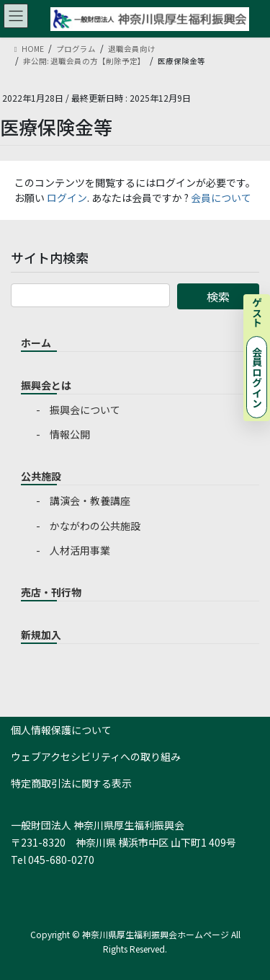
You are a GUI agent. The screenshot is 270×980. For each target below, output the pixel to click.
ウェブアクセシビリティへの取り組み (96, 756)
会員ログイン (257, 377)
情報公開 (70, 434)
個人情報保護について (61, 730)
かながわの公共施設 (95, 526)
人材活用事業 (80, 550)
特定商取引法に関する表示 (71, 783)
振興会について (85, 410)
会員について (221, 198)
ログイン (67, 198)
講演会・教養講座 (90, 500)
